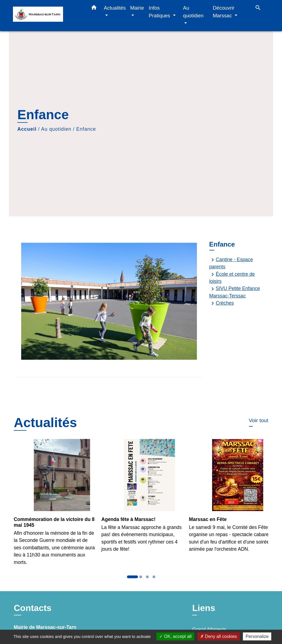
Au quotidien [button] (193, 12)
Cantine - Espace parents (231, 263)
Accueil (27, 129)
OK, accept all (175, 636)
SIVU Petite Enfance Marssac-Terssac (235, 292)
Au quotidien (56, 129)
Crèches (222, 303)
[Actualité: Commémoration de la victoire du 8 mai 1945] (53, 505)
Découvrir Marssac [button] (224, 12)
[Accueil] (47, 16)
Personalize (257, 636)
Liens (204, 608)
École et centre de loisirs (232, 278)
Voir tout (259, 420)
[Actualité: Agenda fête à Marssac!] (141, 499)
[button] (94, 9)
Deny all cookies (219, 636)
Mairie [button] (137, 8)
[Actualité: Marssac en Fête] (229, 499)
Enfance (86, 129)
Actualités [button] (115, 8)
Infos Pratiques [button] (160, 12)
